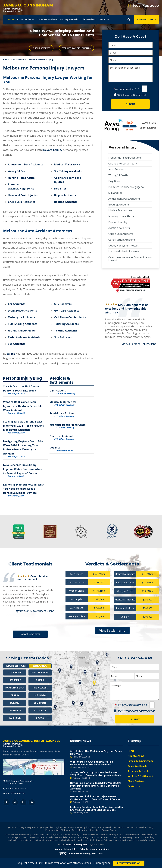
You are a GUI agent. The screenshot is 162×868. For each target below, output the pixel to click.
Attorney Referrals (138, 771)
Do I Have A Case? (130, 36)
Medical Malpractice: (63, 403)
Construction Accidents (122, 240)
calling (11, 354)
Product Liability (118, 222)
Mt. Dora (40, 695)
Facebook (7, 802)
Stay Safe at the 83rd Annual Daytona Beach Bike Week (97, 754)
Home (6, 59)
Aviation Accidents (119, 228)
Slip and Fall (115, 193)
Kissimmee (15, 680)
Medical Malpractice (67, 164)
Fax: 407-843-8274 (14, 793)
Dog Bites (60, 189)
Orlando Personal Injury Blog (94, 849)
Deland (15, 703)
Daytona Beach (15, 688)
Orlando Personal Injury (123, 164)
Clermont (40, 703)
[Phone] (131, 60)
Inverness (15, 710)
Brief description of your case (131, 73)
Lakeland (15, 718)
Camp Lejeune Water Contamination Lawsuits (130, 259)
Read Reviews (30, 634)
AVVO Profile (149, 123)
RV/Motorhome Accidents (24, 337)
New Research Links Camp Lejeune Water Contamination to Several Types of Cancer (23, 469)
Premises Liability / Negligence (127, 187)
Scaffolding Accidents (68, 171)
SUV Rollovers (63, 304)
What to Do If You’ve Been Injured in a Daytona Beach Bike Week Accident (23, 406)
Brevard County (19, 59)
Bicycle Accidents (65, 195)
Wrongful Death (18, 171)
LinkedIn (23, 802)
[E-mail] (131, 53)
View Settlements (112, 630)
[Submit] (130, 104)
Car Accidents (17, 304)
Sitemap (58, 849)
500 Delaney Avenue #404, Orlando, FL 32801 (34, 767)
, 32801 (19, 782)
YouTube (32, 802)
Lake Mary (15, 672)
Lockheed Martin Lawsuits (124, 251)
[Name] (131, 45)
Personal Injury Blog (23, 378)
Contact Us (134, 786)
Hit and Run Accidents (22, 331)
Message (135, 691)
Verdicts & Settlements (76, 48)
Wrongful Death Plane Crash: (68, 426)
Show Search (129, 20)
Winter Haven (40, 672)
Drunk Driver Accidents (22, 311)
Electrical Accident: (62, 437)
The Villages (40, 688)
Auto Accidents (117, 169)
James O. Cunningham (140, 761)
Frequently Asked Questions (125, 158)
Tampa (40, 680)
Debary (15, 695)
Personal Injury (122, 147)
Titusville (40, 710)
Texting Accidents (66, 331)
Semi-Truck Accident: (63, 414)
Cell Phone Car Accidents (70, 317)
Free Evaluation (146, 20)
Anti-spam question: (124, 89)
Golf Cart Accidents (67, 311)
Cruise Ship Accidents (21, 202)
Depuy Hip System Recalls (124, 246)
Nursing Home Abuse (21, 178)
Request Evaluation (129, 863)
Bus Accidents (17, 344)
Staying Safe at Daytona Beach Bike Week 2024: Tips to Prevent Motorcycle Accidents (23, 426)
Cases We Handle (137, 766)
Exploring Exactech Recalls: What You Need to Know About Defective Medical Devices (24, 489)
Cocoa (40, 718)
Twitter (15, 802)
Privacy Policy (71, 849)
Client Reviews (41, 48)
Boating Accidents (66, 202)
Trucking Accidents (66, 324)
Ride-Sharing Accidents (23, 324)
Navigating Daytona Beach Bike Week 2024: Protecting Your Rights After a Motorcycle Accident (97, 787)
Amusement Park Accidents (25, 164)
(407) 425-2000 (146, 6)
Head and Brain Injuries (23, 195)
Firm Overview (136, 756)
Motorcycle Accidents (22, 317)
